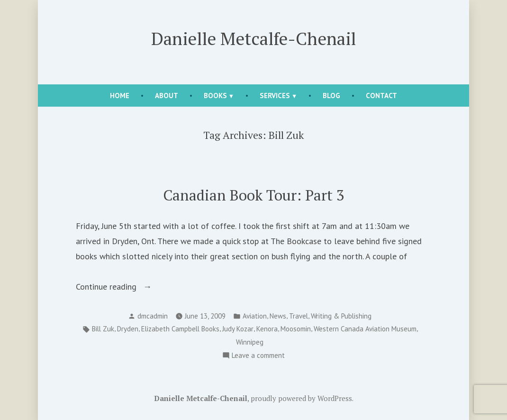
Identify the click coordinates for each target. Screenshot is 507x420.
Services (275, 96)
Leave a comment (258, 356)
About (167, 96)
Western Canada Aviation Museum (365, 329)
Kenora (267, 329)
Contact (381, 96)
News (278, 316)
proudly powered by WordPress (301, 398)
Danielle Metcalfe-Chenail (253, 38)
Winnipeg (250, 342)
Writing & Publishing (341, 316)
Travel (299, 316)
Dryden (128, 329)
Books (215, 96)
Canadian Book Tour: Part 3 (254, 195)
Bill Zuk (103, 329)
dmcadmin (153, 316)
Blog (331, 96)
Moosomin (296, 329)
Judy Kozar (238, 329)
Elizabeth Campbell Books (180, 329)
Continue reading (125, 287)
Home (120, 96)
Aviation (255, 316)
